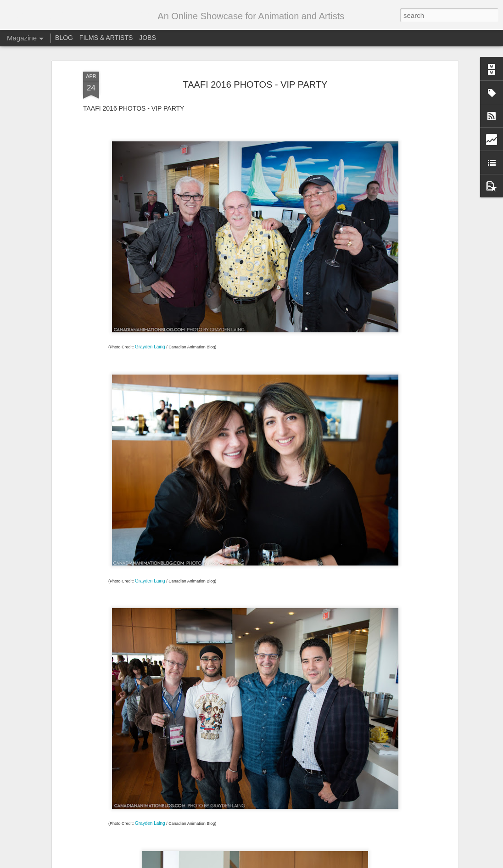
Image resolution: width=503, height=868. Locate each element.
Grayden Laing (150, 272)
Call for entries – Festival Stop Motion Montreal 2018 (245, 753)
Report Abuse (337, 863)
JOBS (148, 38)
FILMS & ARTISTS (106, 38)
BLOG (64, 38)
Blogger (310, 863)
